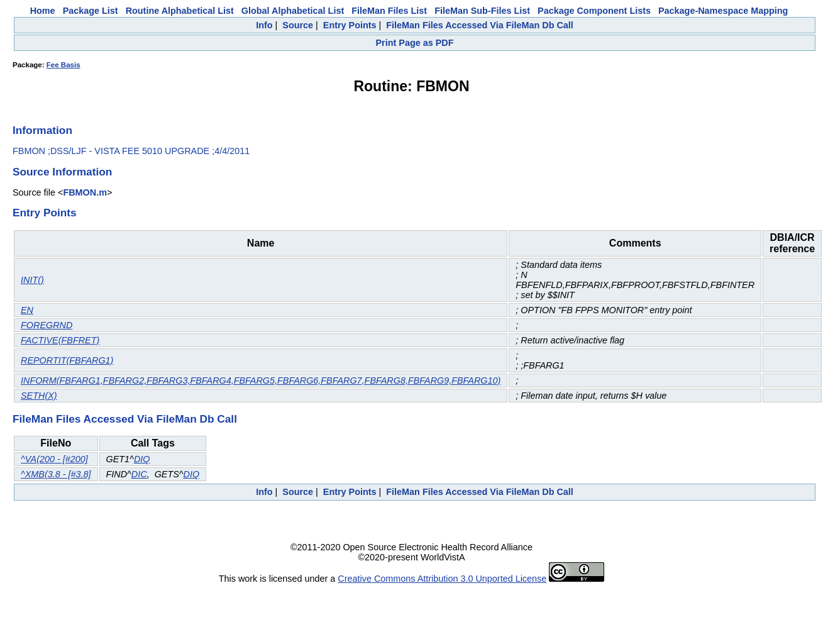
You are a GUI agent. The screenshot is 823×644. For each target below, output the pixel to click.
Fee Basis (64, 65)
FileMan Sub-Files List (482, 11)
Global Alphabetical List (293, 11)
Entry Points (350, 25)
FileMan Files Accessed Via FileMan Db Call (480, 25)
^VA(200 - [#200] (54, 459)
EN (27, 310)
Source (298, 25)
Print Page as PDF (415, 43)
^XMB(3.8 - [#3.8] (56, 474)
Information (42, 130)
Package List (91, 11)
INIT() (32, 280)
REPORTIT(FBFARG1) (67, 360)
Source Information (62, 172)
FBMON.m (85, 192)
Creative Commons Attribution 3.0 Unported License (442, 579)
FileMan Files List (389, 11)
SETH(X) (39, 396)
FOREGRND (47, 325)
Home (43, 11)
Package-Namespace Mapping (723, 11)
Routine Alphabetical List (180, 11)
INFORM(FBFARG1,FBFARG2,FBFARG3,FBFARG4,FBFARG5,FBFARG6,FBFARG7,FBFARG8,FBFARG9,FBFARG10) (261, 380)
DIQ (142, 459)
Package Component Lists (594, 11)
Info (264, 25)
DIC (139, 474)
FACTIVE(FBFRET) (60, 340)
